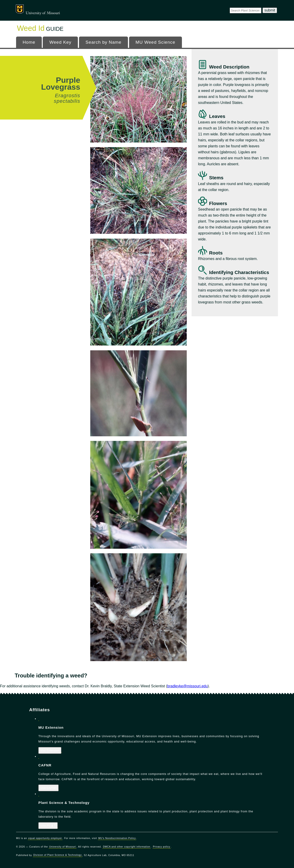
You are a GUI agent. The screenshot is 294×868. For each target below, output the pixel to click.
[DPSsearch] (246, 10)
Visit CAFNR (48, 788)
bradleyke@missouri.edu (187, 686)
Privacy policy (162, 847)
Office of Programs (56, 8)
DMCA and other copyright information (127, 847)
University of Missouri (43, 13)
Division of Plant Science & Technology (58, 855)
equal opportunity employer (45, 838)
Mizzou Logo (20, 9)
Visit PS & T (48, 826)
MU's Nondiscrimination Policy (117, 838)
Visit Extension (50, 750)
